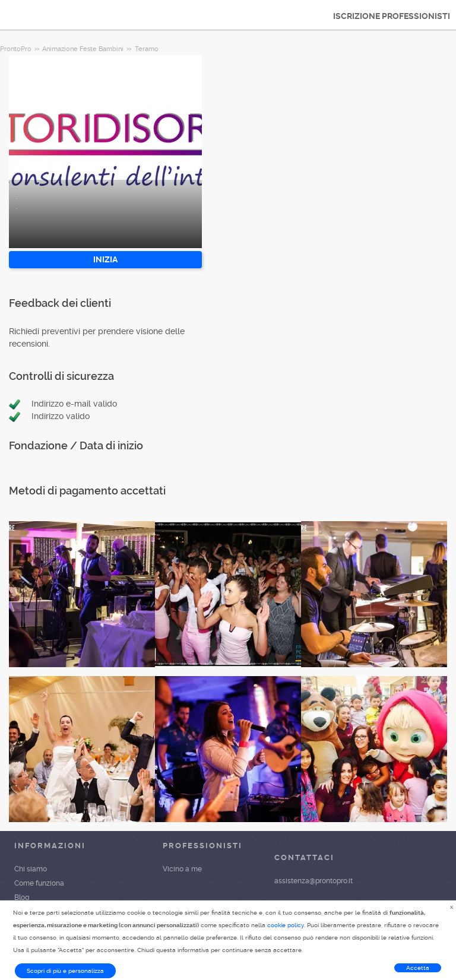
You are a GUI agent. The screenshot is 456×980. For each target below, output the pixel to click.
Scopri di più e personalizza (65, 971)
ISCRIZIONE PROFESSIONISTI (392, 16)
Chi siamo (31, 869)
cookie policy (286, 925)
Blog (22, 897)
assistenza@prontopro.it (313, 881)
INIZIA (105, 259)
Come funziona (39, 883)
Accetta (418, 968)
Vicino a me (182, 869)
